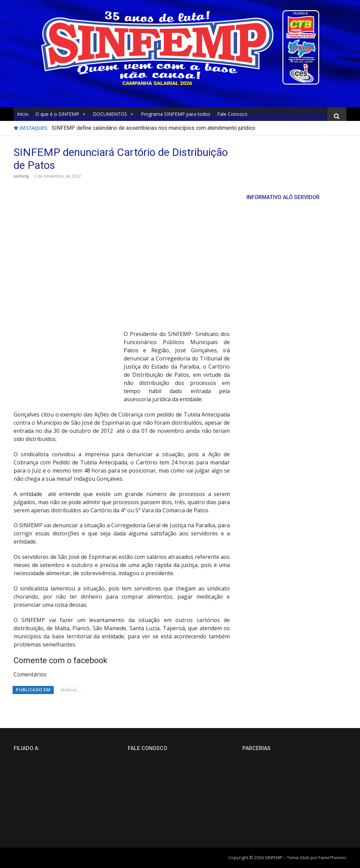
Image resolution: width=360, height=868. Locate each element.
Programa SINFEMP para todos (176, 114)
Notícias (69, 690)
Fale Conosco (232, 114)
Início (23, 114)
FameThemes (332, 857)
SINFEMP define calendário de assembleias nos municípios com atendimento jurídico (153, 128)
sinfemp (21, 176)
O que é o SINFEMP (61, 114)
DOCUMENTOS (113, 114)
